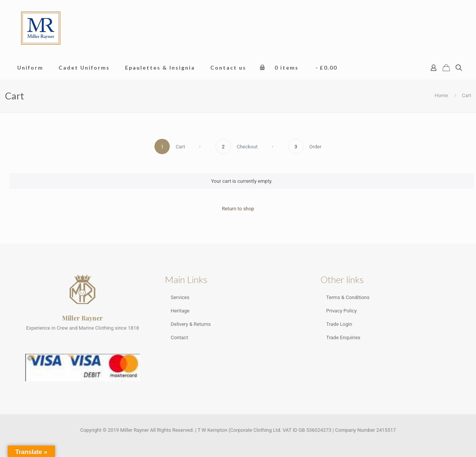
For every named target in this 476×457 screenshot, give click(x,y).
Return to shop (238, 209)
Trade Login (339, 324)
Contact (179, 337)
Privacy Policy (341, 311)
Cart (467, 95)
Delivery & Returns (191, 324)
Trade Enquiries (343, 337)
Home (441, 95)
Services (180, 297)
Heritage (180, 311)
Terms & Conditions (348, 297)
